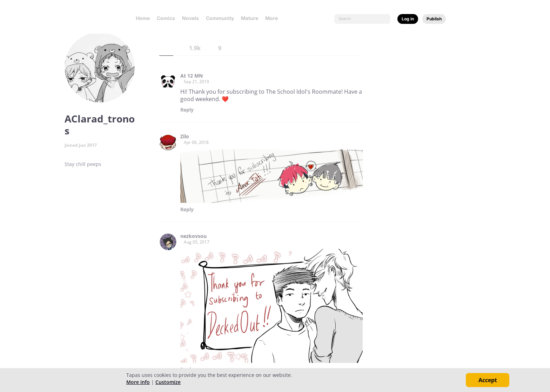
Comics (166, 18)
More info (138, 382)
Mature (250, 18)
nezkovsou (193, 236)
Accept (488, 380)
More (274, 18)
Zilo (185, 137)
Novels (190, 18)
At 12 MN (192, 76)
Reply (187, 110)
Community (220, 18)
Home (143, 18)
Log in (408, 19)
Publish (434, 19)
